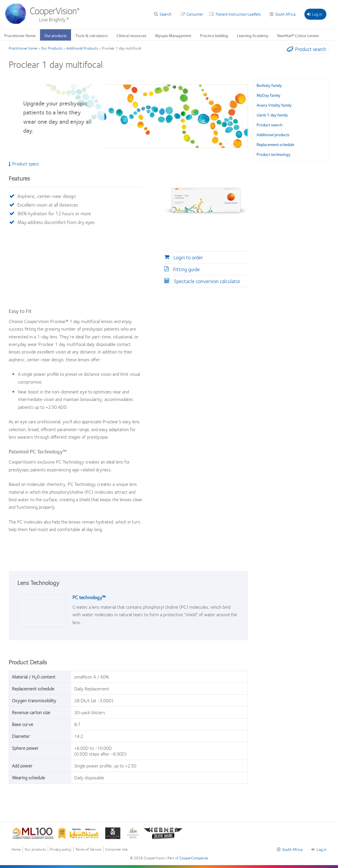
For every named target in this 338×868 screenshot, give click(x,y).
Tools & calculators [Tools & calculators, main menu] (92, 35)
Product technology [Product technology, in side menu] (274, 154)
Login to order (188, 257)
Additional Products (82, 48)
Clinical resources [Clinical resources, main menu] (131, 35)
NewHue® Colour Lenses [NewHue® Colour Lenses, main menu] (298, 35)
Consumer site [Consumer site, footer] (116, 849)
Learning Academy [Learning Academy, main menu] (253, 35)
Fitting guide (186, 269)
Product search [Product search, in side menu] (269, 125)
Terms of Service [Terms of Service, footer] (88, 849)
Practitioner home (23, 48)
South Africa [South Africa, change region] (285, 14)
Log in (315, 14)
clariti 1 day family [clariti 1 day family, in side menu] (272, 115)
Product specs (24, 164)
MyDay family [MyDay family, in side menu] (268, 95)
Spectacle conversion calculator (207, 281)
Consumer (195, 14)
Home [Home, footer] (16, 849)
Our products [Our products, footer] (35, 849)
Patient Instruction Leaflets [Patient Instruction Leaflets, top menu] (238, 14)
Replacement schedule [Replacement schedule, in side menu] (275, 144)
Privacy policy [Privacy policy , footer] (61, 849)
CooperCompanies (194, 858)
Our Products (52, 48)
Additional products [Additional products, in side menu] (273, 134)
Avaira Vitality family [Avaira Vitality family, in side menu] (274, 105)
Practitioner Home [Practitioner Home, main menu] (20, 35)
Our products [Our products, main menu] (56, 35)
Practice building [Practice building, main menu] (214, 35)
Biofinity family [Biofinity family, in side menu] (269, 85)
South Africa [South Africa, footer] (292, 849)
